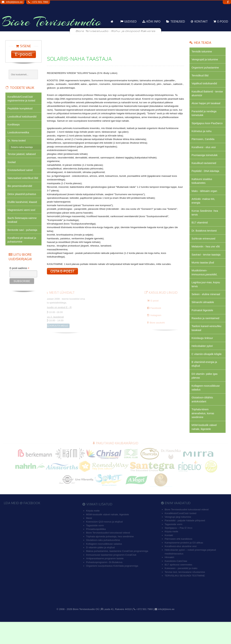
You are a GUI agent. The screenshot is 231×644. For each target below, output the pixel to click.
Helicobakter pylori (203, 364)
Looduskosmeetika (19, 134)
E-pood (223, 21)
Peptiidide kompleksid (21, 109)
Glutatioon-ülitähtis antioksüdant (203, 420)
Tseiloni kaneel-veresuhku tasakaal (207, 345)
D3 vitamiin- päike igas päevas (205, 395)
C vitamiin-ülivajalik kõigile (207, 373)
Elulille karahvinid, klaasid (23, 207)
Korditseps (14, 126)
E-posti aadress (19, 275)
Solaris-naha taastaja (22, 149)
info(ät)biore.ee (14, 2)
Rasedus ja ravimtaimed (206, 335)
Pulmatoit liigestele (203, 327)
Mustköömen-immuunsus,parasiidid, (205, 287)
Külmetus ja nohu (202, 139)
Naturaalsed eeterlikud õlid (24, 182)
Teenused (178, 21)
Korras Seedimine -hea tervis (205, 225)
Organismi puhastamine (206, 69)
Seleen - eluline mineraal (207, 310)
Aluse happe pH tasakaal (207, 106)
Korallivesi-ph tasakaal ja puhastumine (22, 246)
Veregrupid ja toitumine (205, 60)
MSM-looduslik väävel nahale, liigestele (205, 449)
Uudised (130, 21)
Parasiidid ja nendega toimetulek (205, 116)
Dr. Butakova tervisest (205, 243)
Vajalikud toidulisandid (205, 85)
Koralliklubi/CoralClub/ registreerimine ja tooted (22, 99)
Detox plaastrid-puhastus (22, 199)
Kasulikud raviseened (204, 173)
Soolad (12, 165)
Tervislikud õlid (200, 77)
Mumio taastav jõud (203, 277)
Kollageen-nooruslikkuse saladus (206, 408)
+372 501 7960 (40, 2)
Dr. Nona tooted (17, 143)
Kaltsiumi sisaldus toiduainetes (202, 191)
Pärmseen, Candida (204, 147)
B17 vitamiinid (200, 235)
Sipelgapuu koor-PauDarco (202, 129)
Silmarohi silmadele (203, 318)
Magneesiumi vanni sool (22, 215)
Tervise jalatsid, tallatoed (22, 157)
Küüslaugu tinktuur (203, 356)
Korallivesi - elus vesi (204, 156)
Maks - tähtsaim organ (205, 202)
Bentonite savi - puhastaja (23, 236)
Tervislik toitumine (202, 52)
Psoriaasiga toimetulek (205, 164)
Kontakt (201, 21)
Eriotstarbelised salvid (21, 173)
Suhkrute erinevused (204, 252)
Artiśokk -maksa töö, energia (204, 212)
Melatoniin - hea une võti (206, 260)
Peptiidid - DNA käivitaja (206, 181)
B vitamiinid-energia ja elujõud (205, 383)
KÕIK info (153, 21)
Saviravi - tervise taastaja (207, 268)
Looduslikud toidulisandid (23, 118)
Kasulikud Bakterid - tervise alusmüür (204, 96)
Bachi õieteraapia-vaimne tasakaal (23, 226)
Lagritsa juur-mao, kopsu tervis (207, 300)
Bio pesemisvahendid (20, 190)
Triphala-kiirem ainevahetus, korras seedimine (203, 435)
